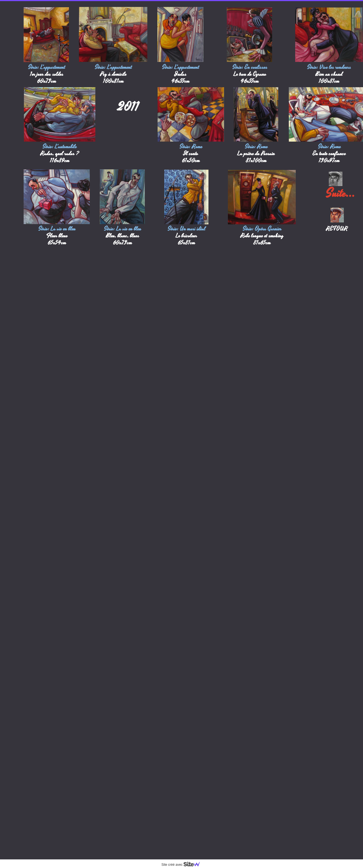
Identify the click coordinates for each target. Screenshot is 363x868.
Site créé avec (183, 865)
